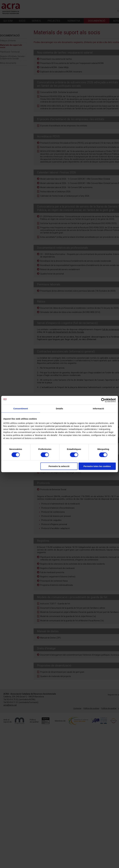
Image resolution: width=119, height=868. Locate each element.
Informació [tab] (98, 408)
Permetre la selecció (59, 466)
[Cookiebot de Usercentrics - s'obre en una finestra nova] (103, 400)
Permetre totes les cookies (97, 466)
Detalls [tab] (60, 408)
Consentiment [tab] (21, 408)
